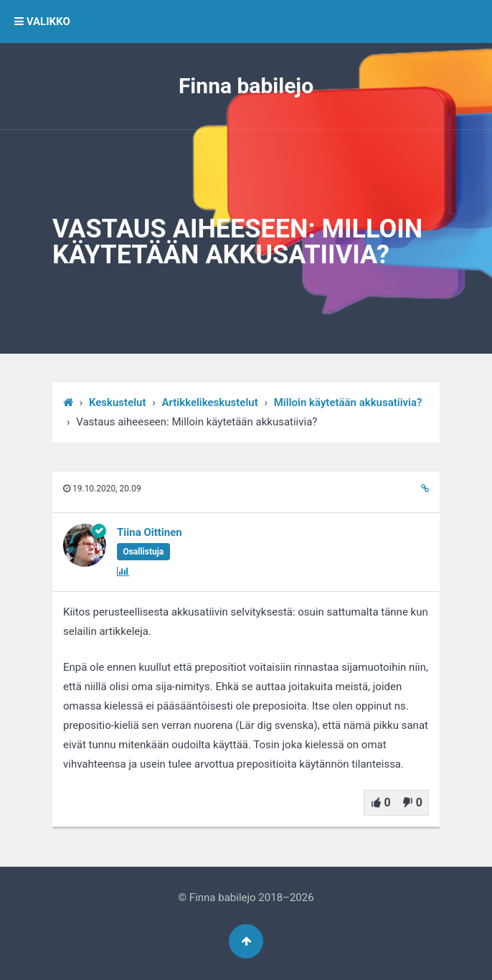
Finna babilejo (246, 86)
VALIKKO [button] (42, 22)
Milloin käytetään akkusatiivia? (348, 402)
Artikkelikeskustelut (210, 402)
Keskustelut (118, 402)
